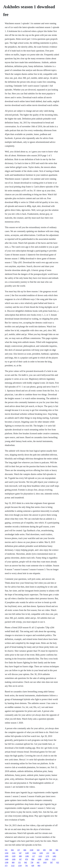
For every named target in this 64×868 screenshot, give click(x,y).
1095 (7, 856)
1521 (14, 853)
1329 (14, 856)
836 (12, 850)
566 (57, 850)
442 (38, 862)
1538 (32, 850)
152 (19, 862)
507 (51, 862)
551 (6, 850)
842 (26, 862)
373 (6, 866)
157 (19, 850)
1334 (20, 866)
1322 (34, 853)
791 (26, 866)
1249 (27, 853)
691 (54, 853)
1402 (54, 856)
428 (33, 866)
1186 (27, 856)
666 (25, 850)
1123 (54, 859)
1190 (7, 862)
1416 (45, 862)
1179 (47, 856)
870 (27, 859)
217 (34, 856)
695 (44, 850)
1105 (41, 853)
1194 (7, 853)
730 (32, 862)
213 (48, 853)
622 (58, 862)
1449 (7, 859)
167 (20, 859)
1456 (47, 859)
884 (33, 859)
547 (20, 853)
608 (20, 856)
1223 (40, 856)
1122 (13, 866)
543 (38, 850)
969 (13, 862)
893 (39, 866)
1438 (39, 859)
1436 (14, 859)
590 (51, 850)
